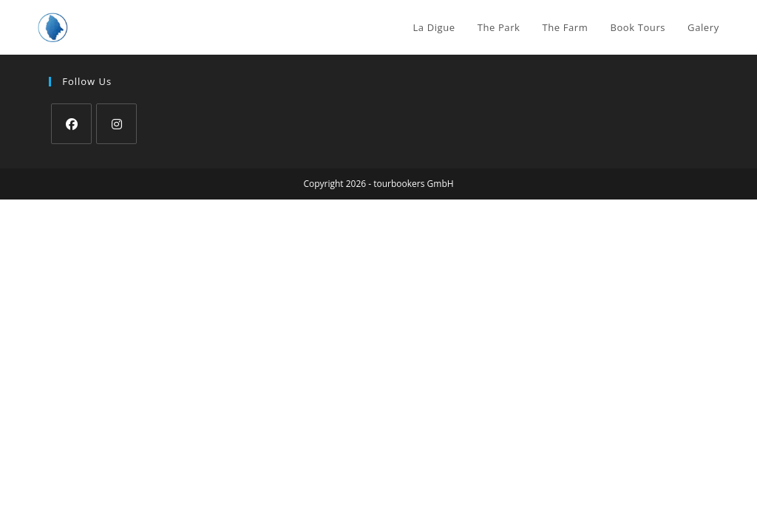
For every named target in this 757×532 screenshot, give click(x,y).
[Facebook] (71, 124)
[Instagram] (116, 124)
